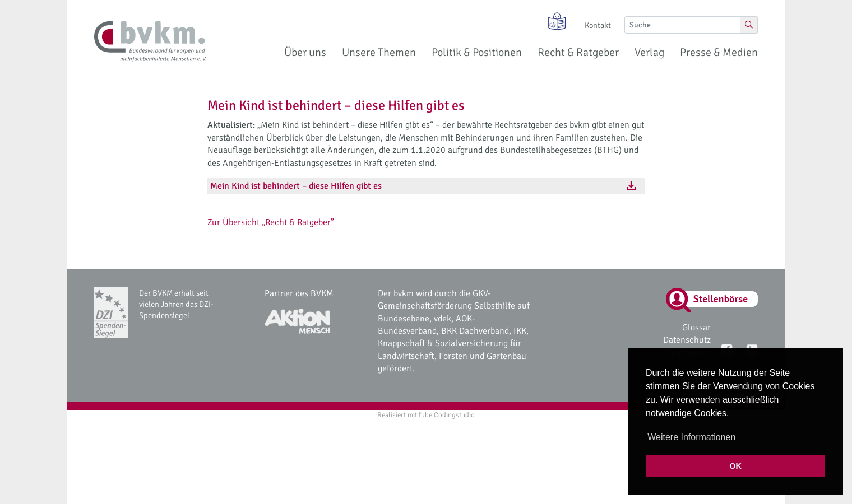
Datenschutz (687, 340)
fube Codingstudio (447, 415)
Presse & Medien (719, 52)
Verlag (649, 52)
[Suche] (683, 25)
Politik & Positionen (477, 52)
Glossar (696, 328)
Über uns (305, 52)
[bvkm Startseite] (150, 41)
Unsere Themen (379, 52)
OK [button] (735, 466)
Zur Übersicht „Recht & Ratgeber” (271, 222)
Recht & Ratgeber (578, 52)
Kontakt (598, 25)
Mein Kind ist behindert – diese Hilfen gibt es (296, 186)
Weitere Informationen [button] (691, 437)
